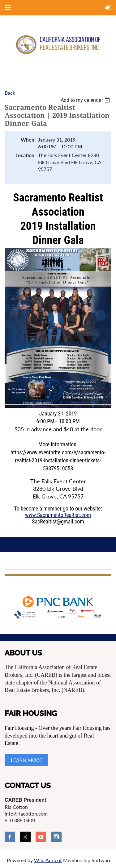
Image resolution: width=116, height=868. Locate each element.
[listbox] (86, 100)
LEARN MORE (26, 760)
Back (10, 93)
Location (25, 155)
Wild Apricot (48, 860)
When (28, 140)
